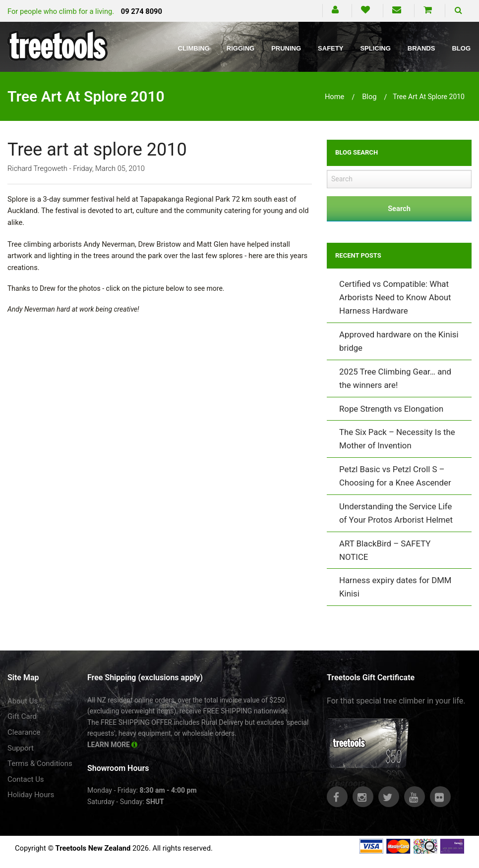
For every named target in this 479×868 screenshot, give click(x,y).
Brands (421, 48)
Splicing (375, 48)
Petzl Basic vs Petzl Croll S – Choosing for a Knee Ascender (395, 476)
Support (21, 748)
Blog (461, 48)
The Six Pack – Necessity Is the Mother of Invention (397, 439)
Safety (330, 48)
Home (335, 97)
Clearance (24, 732)
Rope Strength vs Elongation (391, 409)
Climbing (194, 48)
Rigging (240, 48)
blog (369, 97)
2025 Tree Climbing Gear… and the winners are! (395, 378)
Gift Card (22, 716)
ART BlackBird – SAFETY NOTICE (385, 550)
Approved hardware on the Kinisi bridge (399, 341)
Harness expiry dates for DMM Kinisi (395, 587)
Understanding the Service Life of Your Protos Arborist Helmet (396, 513)
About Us (23, 701)
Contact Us (26, 779)
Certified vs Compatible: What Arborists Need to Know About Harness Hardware (395, 297)
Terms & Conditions (40, 763)
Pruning (286, 48)
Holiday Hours (31, 795)
